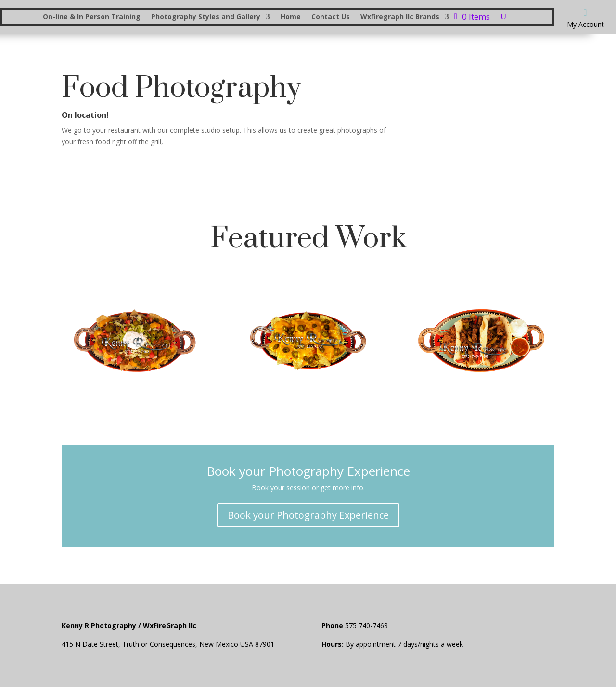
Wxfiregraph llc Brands (400, 17)
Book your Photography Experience (308, 515)
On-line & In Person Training (92, 17)
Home (291, 17)
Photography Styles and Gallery (206, 17)
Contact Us (331, 17)
